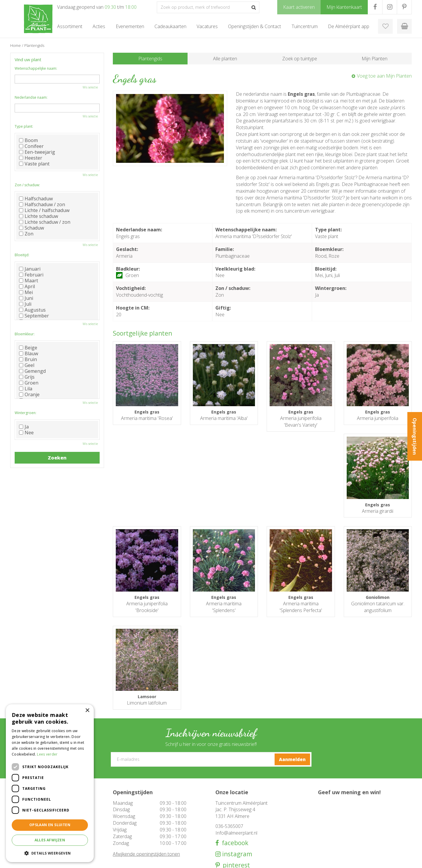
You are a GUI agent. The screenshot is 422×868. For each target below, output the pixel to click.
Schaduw (32, 228)
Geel (27, 365)
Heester (31, 158)
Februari (31, 275)
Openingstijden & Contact (238, 816)
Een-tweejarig (37, 152)
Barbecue (121, 822)
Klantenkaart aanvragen (236, 833)
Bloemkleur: (25, 334)
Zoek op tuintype (300, 59)
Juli (25, 304)
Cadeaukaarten (126, 833)
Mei (26, 292)
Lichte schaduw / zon (45, 222)
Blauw (29, 353)
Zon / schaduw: (27, 185)
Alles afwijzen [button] (50, 840)
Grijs (27, 377)
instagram (236, 775)
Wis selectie (90, 87)
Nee (26, 433)
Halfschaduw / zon (42, 204)
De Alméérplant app (233, 828)
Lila (26, 389)
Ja (24, 427)
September (34, 316)
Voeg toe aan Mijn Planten (384, 76)
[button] (50, 853)
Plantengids (150, 59)
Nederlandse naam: (31, 97)
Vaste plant (34, 164)
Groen (29, 383)
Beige (28, 348)
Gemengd (32, 371)
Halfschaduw (36, 199)
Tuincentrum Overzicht (365, 859)
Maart (29, 281)
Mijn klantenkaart (230, 839)
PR (404, 7)
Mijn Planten (375, 59)
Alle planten (225, 59)
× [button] (87, 711)
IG (390, 7)
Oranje (29, 394)
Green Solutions (327, 859)
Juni (26, 298)
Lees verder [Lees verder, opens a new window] (47, 754)
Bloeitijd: (22, 255)
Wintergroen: (25, 413)
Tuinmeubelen (126, 816)
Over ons (223, 822)
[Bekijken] (404, 26)
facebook (234, 764)
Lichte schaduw (39, 216)
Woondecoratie (127, 828)
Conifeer (31, 146)
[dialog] (50, 783)
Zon (26, 234)
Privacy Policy (400, 859)
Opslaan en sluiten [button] (50, 825)
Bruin (28, 359)
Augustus (32, 310)
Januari (30, 269)
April (27, 286)
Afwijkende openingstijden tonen (146, 775)
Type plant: (24, 126)
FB (375, 7)
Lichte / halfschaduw (44, 210)
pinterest (235, 786)
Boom (28, 140)
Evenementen (125, 839)
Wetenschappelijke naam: (36, 68)
